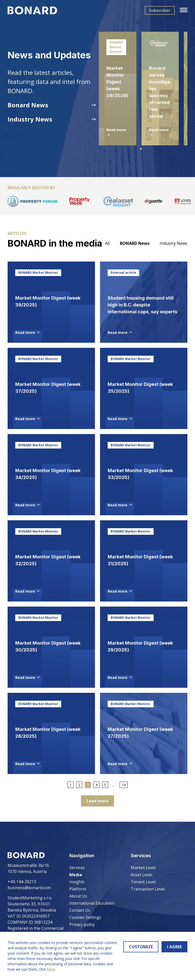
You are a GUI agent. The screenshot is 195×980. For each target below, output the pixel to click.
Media (76, 875)
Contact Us (80, 910)
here (51, 969)
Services (77, 868)
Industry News (174, 243)
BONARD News (135, 243)
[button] (141, 149)
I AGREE (174, 947)
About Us (78, 896)
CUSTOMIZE (141, 947)
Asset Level (141, 875)
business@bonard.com (29, 888)
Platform (78, 889)
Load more (97, 801)
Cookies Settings (85, 917)
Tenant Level (143, 882)
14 (124, 785)
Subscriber (160, 10)
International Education (92, 903)
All (107, 243)
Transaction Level (148, 889)
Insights (77, 882)
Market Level (143, 868)
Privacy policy (82, 924)
